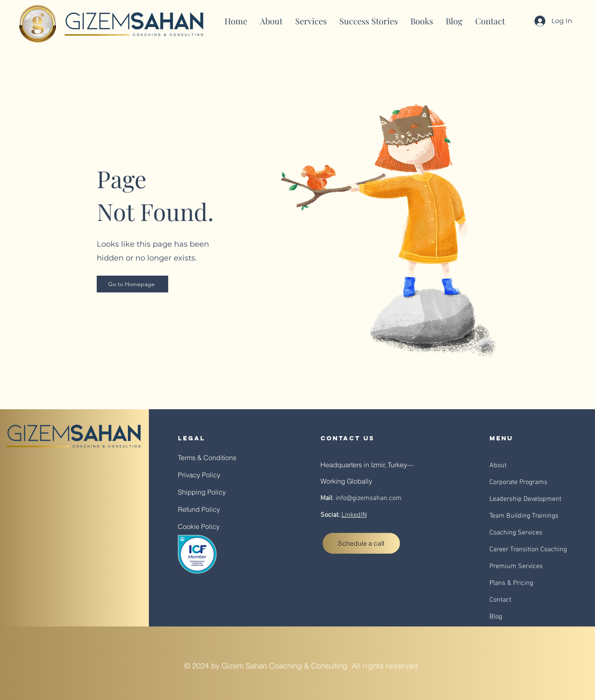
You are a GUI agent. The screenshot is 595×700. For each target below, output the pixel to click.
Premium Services (516, 566)
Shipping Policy (202, 492)
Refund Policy (199, 509)
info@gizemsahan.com (369, 498)
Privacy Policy (199, 475)
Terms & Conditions (207, 458)
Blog (496, 617)
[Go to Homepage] (132, 284)
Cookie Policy (199, 526)
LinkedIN (354, 515)
